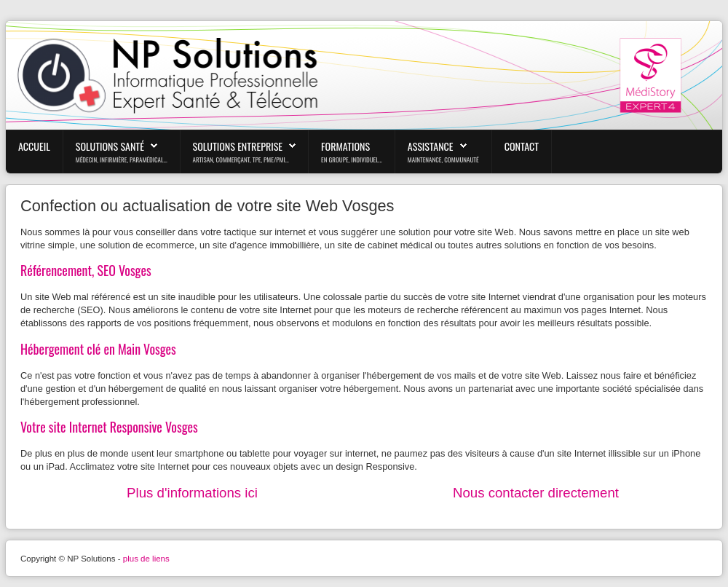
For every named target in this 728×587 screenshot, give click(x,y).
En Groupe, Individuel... (352, 159)
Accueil (34, 146)
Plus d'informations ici (192, 493)
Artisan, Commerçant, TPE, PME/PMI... (241, 159)
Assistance (431, 146)
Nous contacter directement (536, 493)
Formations (345, 146)
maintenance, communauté (443, 159)
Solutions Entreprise (238, 146)
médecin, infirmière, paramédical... (122, 159)
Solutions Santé (110, 146)
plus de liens (146, 559)
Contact (522, 146)
